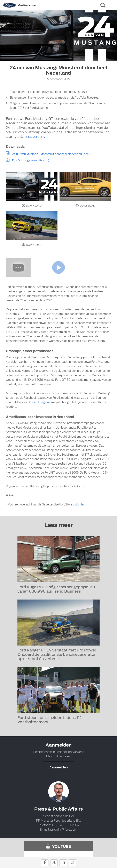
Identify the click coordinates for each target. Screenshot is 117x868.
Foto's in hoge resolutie (27, 160)
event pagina (40, 402)
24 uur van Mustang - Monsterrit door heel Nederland (47, 154)
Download (32, 206)
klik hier (79, 505)
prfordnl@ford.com (64, 830)
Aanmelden (58, 767)
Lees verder (33, 137)
